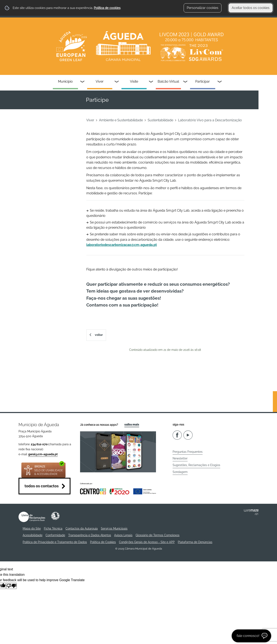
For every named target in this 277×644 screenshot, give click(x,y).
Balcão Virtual (168, 81)
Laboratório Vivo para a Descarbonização (210, 120)
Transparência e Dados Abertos (90, 535)
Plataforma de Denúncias (195, 542)
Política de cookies (107, 8)
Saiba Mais (132, 424)
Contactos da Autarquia (82, 529)
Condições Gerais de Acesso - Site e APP (147, 542)
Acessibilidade (55, 516)
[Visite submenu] (151, 82)
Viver (100, 81)
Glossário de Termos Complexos (158, 535)
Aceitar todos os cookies (251, 8)
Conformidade (55, 535)
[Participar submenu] (220, 82)
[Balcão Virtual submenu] (185, 82)
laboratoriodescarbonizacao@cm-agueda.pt (122, 245)
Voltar (99, 335)
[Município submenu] (83, 82)
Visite (134, 81)
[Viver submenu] (117, 82)
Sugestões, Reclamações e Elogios (196, 465)
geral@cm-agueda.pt (43, 454)
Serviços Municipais (114, 529)
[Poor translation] (11, 586)
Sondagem (180, 472)
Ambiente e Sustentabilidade (121, 120)
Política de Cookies (103, 542)
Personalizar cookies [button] (203, 8)
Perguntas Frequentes (188, 452)
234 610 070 (39, 444)
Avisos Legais (123, 535)
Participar (203, 81)
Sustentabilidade (160, 120)
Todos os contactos (42, 486)
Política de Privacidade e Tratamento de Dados (55, 542)
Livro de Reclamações (32, 517)
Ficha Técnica (53, 529)
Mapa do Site (32, 529)
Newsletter (180, 458)
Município (65, 81)
